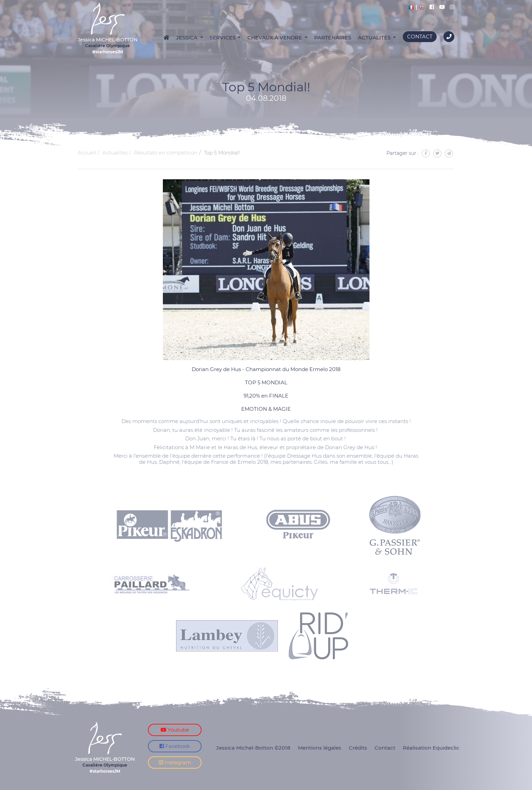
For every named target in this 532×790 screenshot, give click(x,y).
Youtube (175, 730)
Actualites (115, 153)
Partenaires (333, 38)
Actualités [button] (375, 38)
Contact (420, 36)
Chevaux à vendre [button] (275, 38)
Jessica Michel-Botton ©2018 (253, 748)
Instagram (175, 762)
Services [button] (223, 38)
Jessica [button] (187, 38)
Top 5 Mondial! (222, 153)
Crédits (358, 748)
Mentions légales (320, 748)
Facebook (175, 746)
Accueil (87, 153)
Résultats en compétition (166, 153)
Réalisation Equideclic (431, 748)
